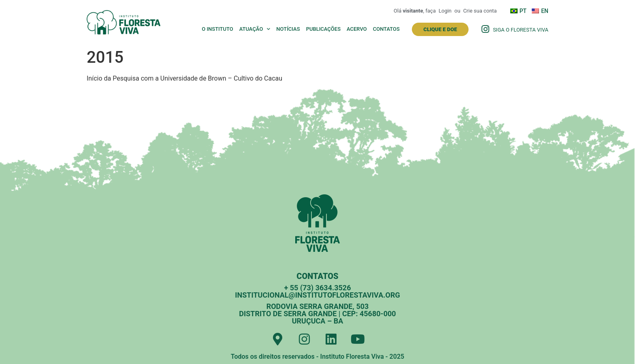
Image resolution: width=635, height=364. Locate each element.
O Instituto (217, 29)
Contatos (386, 29)
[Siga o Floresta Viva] (485, 29)
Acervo (357, 29)
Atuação (255, 29)
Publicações (323, 29)
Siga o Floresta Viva (521, 30)
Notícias (288, 29)
